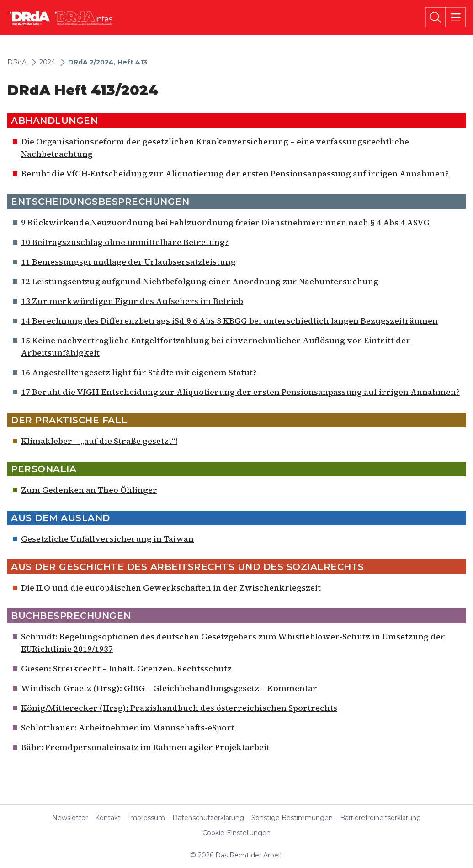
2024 (47, 62)
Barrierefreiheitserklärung (380, 818)
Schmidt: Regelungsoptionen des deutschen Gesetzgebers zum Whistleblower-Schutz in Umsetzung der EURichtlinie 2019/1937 (233, 643)
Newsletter (70, 818)
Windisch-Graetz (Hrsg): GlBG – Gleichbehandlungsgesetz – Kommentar (169, 688)
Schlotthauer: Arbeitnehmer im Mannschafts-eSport (128, 727)
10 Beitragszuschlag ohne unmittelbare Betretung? (125, 242)
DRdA (17, 62)
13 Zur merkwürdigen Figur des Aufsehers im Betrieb (132, 301)
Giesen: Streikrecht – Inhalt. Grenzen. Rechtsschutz (126, 668)
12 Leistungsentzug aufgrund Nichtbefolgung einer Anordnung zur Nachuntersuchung (200, 281)
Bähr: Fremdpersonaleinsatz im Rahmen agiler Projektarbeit (145, 747)
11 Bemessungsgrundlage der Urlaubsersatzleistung (128, 262)
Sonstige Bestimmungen (292, 818)
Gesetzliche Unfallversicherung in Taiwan (107, 539)
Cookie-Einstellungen (236, 833)
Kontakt (108, 818)
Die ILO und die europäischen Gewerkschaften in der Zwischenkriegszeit (171, 588)
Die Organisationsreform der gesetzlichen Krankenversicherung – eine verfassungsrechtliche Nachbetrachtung (215, 148)
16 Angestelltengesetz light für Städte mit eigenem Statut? (139, 372)
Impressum (146, 818)
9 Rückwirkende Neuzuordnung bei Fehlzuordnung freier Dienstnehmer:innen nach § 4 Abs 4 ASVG (225, 222)
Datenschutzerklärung (208, 818)
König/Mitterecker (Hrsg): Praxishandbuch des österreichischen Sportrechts (179, 708)
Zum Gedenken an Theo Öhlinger (89, 490)
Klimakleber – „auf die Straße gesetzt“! (99, 441)
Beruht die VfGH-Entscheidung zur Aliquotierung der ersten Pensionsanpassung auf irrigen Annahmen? (235, 173)
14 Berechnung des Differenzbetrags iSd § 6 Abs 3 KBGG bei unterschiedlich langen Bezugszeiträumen (229, 321)
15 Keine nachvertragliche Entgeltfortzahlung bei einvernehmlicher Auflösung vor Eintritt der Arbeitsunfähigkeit (216, 346)
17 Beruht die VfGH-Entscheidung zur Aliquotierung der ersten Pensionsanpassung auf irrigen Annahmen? (240, 392)
